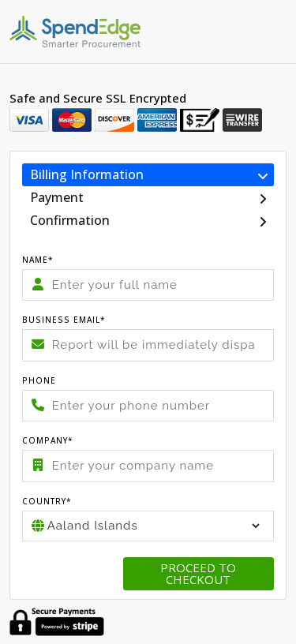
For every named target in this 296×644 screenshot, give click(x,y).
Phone (39, 380)
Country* (47, 501)
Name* (38, 260)
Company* (48, 440)
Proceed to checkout (198, 573)
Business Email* (64, 320)
